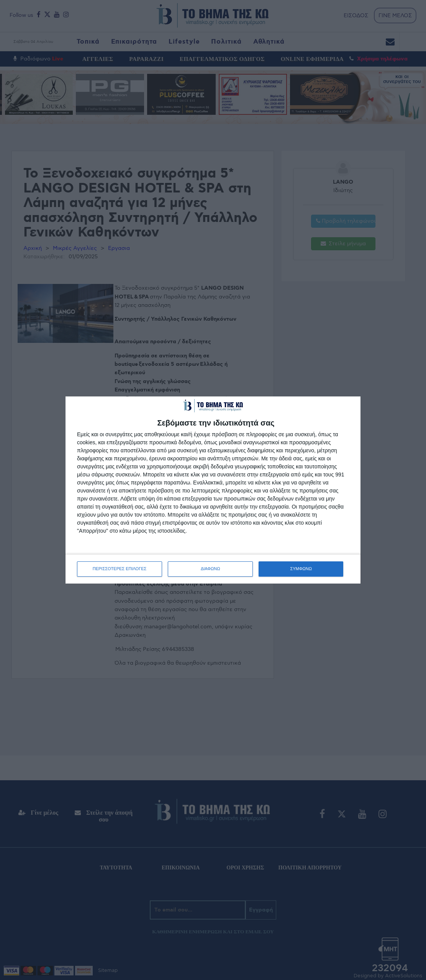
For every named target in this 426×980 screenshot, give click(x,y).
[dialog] (213, 490)
